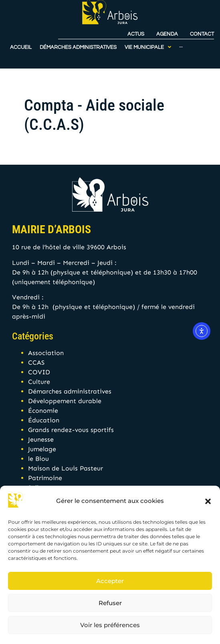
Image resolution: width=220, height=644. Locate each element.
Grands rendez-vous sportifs (71, 430)
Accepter (110, 581)
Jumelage (42, 449)
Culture (39, 382)
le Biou (38, 459)
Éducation (44, 420)
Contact (202, 25)
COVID (39, 372)
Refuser (110, 603)
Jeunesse (41, 439)
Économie (43, 411)
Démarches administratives (70, 391)
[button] (208, 501)
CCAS (36, 362)
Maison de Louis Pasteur (66, 468)
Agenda (167, 25)
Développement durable (65, 401)
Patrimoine (45, 478)
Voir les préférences (110, 625)
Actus (136, 25)
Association (46, 353)
